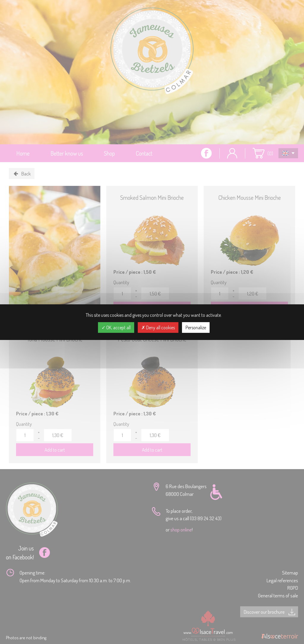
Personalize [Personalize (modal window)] (196, 327)
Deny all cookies (158, 327)
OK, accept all (116, 327)
